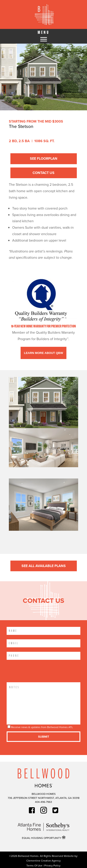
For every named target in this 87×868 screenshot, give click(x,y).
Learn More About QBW (43, 353)
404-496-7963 (43, 802)
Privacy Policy (52, 866)
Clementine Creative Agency (43, 861)
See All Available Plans (44, 566)
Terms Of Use (35, 866)
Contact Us (43, 173)
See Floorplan (44, 158)
